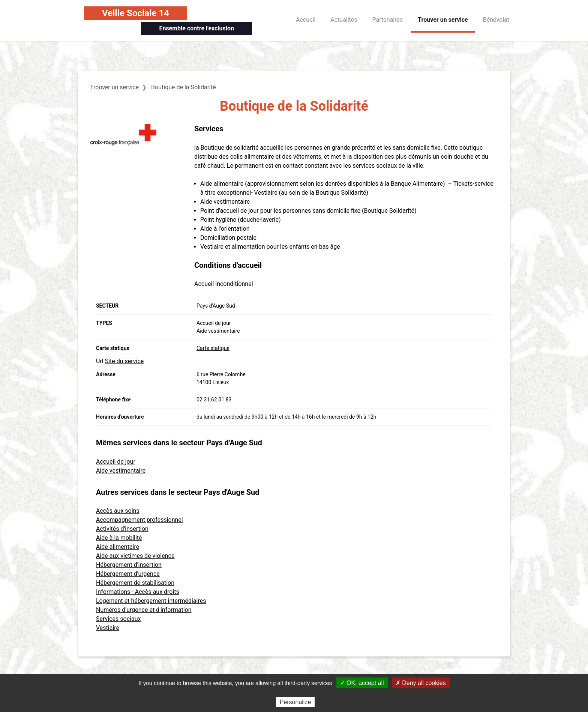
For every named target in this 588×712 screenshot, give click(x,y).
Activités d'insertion (122, 529)
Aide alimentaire (118, 547)
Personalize (295, 702)
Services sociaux (118, 619)
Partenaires (388, 20)
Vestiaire (108, 628)
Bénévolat (496, 20)
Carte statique (213, 348)
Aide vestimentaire (121, 471)
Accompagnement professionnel (139, 520)
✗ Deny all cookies (421, 683)
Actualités (344, 20)
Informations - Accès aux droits (138, 592)
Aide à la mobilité (119, 538)
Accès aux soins (118, 511)
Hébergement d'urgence (128, 574)
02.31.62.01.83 (214, 400)
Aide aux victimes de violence (135, 556)
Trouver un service (443, 20)
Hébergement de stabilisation (135, 583)
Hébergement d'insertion (129, 565)
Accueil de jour (116, 462)
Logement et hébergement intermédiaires (151, 601)
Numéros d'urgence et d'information (144, 610)
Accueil (306, 20)
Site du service (124, 361)
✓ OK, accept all (362, 683)
